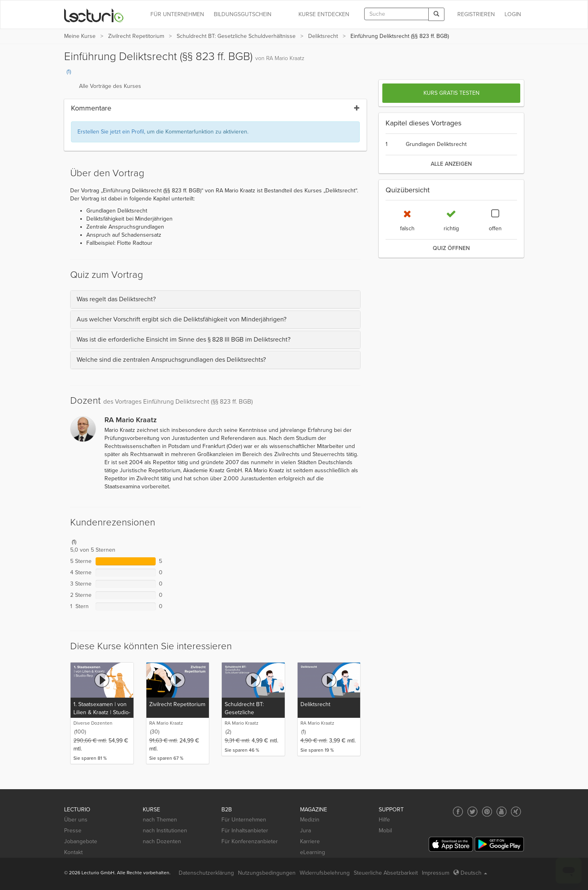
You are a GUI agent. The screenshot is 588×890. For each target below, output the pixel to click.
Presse (73, 831)
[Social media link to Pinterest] (487, 812)
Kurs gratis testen (451, 93)
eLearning (313, 852)
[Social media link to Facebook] (458, 812)
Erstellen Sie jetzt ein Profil (111, 132)
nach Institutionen (165, 831)
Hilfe (384, 820)
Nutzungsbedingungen (267, 873)
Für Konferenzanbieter (250, 841)
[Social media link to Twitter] (472, 812)
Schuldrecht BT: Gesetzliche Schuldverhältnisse (236, 36)
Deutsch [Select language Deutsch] (470, 873)
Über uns (76, 820)
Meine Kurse (80, 36)
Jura (305, 831)
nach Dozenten (162, 841)
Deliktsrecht (323, 36)
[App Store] (451, 844)
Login (513, 14)
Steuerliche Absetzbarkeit (386, 873)
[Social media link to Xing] (516, 812)
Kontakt (73, 852)
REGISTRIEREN (476, 14)
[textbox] (396, 14)
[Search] (436, 14)
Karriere (310, 841)
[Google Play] (499, 844)
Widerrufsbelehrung (325, 873)
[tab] (215, 299)
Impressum (436, 873)
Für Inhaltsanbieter (245, 831)
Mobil (385, 831)
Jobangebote (81, 841)
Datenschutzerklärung (206, 873)
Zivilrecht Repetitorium (136, 36)
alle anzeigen (451, 164)
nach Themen (160, 820)
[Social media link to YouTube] (501, 812)
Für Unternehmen (244, 820)
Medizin (310, 820)
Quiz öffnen (451, 248)
